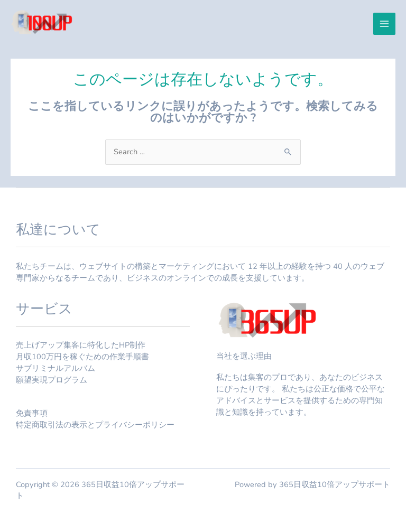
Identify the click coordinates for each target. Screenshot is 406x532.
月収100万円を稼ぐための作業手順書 (82, 357)
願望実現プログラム (52, 380)
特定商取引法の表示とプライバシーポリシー (95, 425)
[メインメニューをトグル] (384, 24)
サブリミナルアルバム (56, 368)
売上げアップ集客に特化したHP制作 (81, 345)
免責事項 (32, 413)
